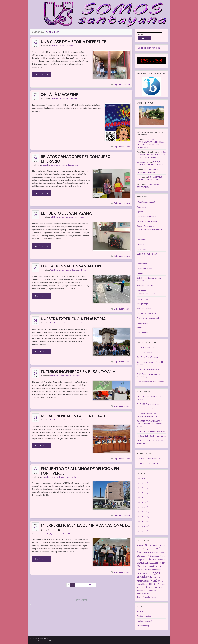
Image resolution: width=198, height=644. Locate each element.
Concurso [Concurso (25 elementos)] (144, 552)
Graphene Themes (49, 641)
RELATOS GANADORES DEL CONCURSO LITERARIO (76, 159)
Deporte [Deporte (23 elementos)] (153, 559)
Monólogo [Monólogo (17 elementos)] (156, 580)
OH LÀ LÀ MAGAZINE (59, 94)
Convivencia (69, 217)
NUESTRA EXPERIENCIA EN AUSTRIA (73, 319)
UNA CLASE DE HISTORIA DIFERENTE (73, 42)
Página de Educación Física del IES (150, 463)
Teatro (140, 328)
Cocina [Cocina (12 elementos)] (159, 548)
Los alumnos (69, 46)
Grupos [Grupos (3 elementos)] (139, 570)
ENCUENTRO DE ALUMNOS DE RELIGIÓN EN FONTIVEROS (80, 471)
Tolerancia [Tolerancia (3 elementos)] (141, 597)
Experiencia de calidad (146, 259)
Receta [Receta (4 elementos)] (140, 587)
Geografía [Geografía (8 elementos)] (158, 566)
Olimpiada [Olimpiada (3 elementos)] (154, 584)
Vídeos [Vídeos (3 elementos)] (153, 597)
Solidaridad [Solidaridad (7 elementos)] (142, 594)
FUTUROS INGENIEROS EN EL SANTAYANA (78, 372)
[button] (112, 65)
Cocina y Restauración (146, 226)
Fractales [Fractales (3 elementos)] (150, 566)
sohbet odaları (143, 162)
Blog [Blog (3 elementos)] (147, 549)
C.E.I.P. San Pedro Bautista (147, 357)
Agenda (61, 98)
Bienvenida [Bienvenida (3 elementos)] (141, 549)
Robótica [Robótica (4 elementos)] (152, 591)
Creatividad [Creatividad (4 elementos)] (154, 556)
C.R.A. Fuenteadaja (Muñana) (148, 369)
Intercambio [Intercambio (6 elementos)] (143, 573)
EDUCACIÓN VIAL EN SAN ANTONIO (73, 266)
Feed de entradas (144, 616)
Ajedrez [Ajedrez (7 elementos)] (149, 545)
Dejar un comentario (122, 85)
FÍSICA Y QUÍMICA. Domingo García (151, 436)
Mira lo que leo (143, 299)
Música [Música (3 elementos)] (139, 584)
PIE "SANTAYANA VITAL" (147, 313)
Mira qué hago (142, 304)
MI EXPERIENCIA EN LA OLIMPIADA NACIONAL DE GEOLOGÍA (85, 527)
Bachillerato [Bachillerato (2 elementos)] (161, 545)
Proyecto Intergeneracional (148, 318)
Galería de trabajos (144, 268)
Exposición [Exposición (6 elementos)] (160, 563)
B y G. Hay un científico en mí (148, 409)
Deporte (140, 244)
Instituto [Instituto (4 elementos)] (158, 570)
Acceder (140, 611)
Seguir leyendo (42, 74)
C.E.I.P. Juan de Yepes (145, 347)
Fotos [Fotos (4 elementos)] (143, 566)
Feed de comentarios (145, 621)
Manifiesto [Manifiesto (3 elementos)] (156, 577)
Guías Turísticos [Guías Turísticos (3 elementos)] (148, 570)
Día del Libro (142, 249)
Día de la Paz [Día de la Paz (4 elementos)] (147, 563)
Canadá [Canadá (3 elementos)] (151, 549)
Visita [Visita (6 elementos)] (148, 597)
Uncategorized (143, 332)
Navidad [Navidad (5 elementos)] (146, 584)
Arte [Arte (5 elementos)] (155, 545)
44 (90, 585)
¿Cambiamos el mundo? (146, 202)
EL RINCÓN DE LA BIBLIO (147, 254)
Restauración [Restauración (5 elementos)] (143, 590)
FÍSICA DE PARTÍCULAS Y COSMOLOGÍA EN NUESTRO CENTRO (151, 155)
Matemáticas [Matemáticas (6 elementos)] (143, 581)
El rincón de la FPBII (147, 293)
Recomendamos (143, 323)
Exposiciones (142, 263)
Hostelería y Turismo (145, 285)
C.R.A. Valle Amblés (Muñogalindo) (150, 382)
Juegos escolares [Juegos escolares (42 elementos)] (148, 575)
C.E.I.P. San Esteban (145, 352)
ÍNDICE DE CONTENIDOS (149, 48)
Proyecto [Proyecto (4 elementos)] (162, 584)
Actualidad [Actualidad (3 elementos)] (141, 545)
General (61, 46)
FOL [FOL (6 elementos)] (139, 566)
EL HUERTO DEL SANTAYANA (66, 213)
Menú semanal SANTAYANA (151, 229)
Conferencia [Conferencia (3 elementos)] (145, 556)
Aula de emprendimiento (147, 216)
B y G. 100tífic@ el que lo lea (148, 404)
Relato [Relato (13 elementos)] (158, 587)
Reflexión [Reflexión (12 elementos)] (148, 587)
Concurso (59, 165)
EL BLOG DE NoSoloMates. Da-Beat (151, 431)
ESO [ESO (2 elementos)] (154, 563)
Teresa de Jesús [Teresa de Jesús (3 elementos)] (154, 594)
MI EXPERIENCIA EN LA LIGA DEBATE (73, 416)
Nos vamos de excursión (146, 308)
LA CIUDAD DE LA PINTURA (148, 458)
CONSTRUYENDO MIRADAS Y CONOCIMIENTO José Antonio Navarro (150, 424)
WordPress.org (143, 626)
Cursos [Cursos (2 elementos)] (145, 560)
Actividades (54, 46)
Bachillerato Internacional (73, 323)
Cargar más (81, 600)
